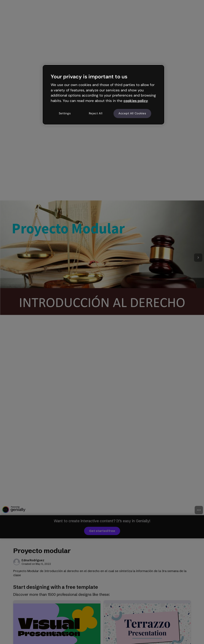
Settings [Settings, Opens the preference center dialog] (65, 113)
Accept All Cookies (132, 113)
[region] (103, 95)
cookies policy (136, 101)
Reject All (96, 113)
